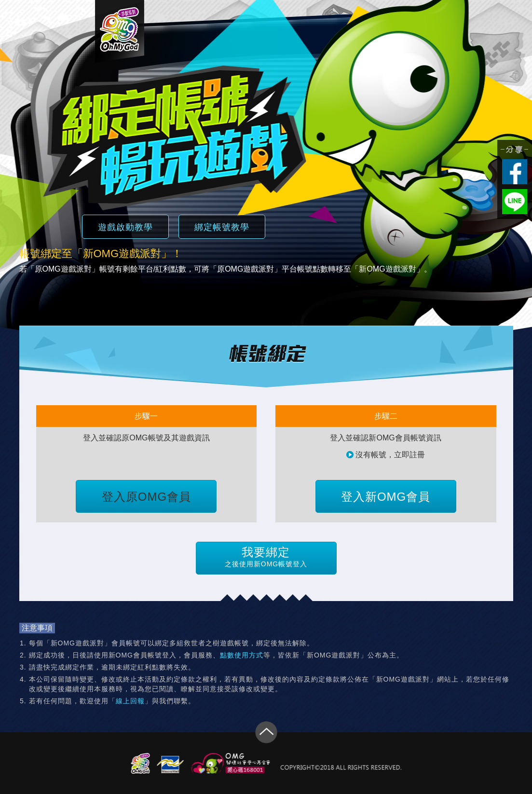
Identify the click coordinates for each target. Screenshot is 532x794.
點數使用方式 (242, 655)
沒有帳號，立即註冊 (386, 455)
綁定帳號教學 (222, 227)
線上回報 (130, 701)
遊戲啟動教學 (125, 227)
